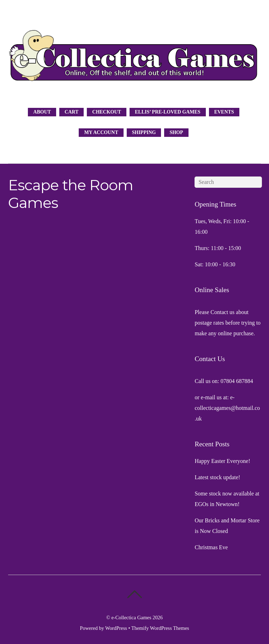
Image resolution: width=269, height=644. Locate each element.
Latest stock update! (217, 477)
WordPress (116, 628)
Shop (176, 132)
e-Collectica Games (131, 617)
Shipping (144, 132)
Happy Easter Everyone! (222, 461)
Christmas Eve (211, 547)
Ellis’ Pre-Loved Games (168, 112)
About (42, 112)
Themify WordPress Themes (160, 628)
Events (224, 112)
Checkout (107, 112)
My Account (101, 132)
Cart (71, 112)
